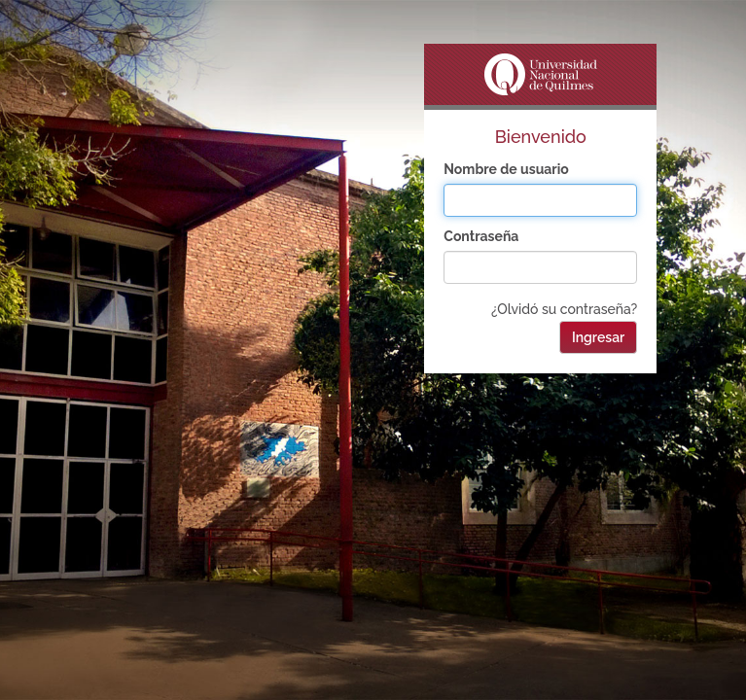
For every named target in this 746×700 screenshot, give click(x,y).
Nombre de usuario (506, 169)
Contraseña (481, 236)
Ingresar (598, 337)
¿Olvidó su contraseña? (564, 309)
